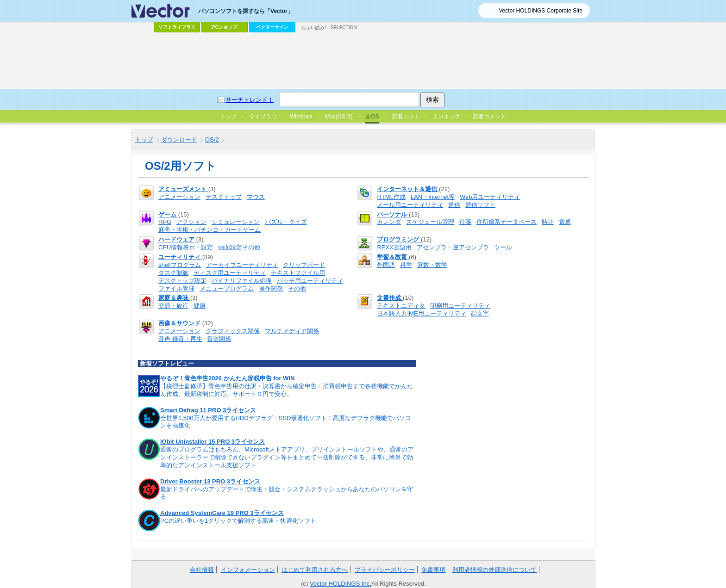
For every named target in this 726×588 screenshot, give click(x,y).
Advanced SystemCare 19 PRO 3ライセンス (222, 513)
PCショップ (225, 27)
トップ (144, 139)
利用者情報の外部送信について (494, 570)
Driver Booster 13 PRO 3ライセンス (210, 481)
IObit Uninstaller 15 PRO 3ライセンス (213, 442)
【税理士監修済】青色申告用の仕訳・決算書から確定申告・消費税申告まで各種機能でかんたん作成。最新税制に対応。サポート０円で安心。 (287, 390)
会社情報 (202, 570)
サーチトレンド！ (250, 100)
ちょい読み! (314, 28)
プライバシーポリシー (385, 570)
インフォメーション (248, 570)
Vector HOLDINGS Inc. (341, 584)
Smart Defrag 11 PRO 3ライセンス (208, 410)
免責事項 (433, 570)
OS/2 (212, 139)
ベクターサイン (272, 27)
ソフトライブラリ (177, 27)
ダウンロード (179, 139)
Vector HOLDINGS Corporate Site (541, 11)
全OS (372, 117)
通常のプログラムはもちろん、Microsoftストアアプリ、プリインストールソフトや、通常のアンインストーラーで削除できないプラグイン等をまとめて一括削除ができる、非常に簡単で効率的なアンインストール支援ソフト (287, 457)
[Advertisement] (363, 61)
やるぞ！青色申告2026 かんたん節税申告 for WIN (227, 378)
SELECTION (344, 28)
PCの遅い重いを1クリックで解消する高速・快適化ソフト (238, 521)
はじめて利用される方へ (315, 570)
